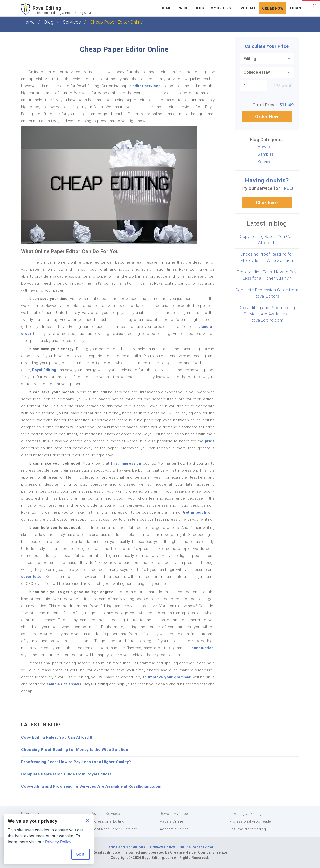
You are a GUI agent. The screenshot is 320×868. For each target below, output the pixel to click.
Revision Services (105, 814)
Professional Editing (108, 821)
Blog (49, 22)
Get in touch (195, 512)
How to (265, 147)
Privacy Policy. (59, 842)
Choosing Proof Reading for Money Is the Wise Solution (75, 750)
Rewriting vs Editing (246, 814)
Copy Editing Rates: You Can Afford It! (57, 737)
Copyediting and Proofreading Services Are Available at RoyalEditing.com (267, 314)
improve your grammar (169, 677)
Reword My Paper (175, 814)
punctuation (203, 648)
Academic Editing (174, 829)
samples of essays (64, 684)
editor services (146, 86)
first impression (126, 463)
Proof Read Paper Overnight (114, 829)
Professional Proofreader (251, 821)
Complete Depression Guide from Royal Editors (67, 774)
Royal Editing (44, 370)
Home (29, 22)
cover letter (32, 577)
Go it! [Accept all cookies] (81, 854)
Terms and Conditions (126, 847)
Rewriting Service (35, 814)
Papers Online (171, 821)
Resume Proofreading (248, 829)
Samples (266, 154)
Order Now (267, 116)
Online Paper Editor (197, 847)
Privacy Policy (163, 847)
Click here (267, 202)
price (210, 441)
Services (72, 22)
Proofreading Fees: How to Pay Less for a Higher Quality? (76, 762)
